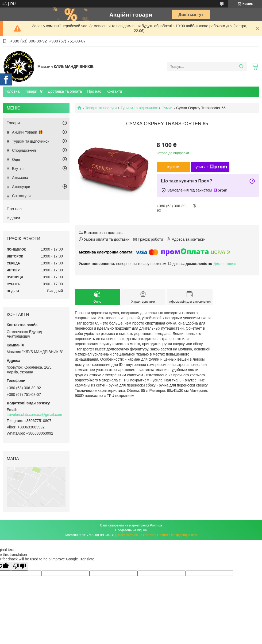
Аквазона (20, 178)
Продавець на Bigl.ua (131, 530)
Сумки (167, 108)
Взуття (18, 169)
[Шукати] (241, 67)
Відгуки (13, 218)
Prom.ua (156, 525)
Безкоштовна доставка (104, 233)
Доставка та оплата (65, 91)
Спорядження (24, 150)
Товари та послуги (101, 108)
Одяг (16, 159)
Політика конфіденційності (177, 535)
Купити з (210, 167)
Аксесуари (21, 187)
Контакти (114, 91)
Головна (12, 91)
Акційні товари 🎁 (27, 132)
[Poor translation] (20, 566)
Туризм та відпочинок (139, 108)
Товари (31, 91)
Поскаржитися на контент (136, 535)
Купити (173, 167)
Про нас (94, 91)
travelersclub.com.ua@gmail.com (34, 415)
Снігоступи (21, 196)
